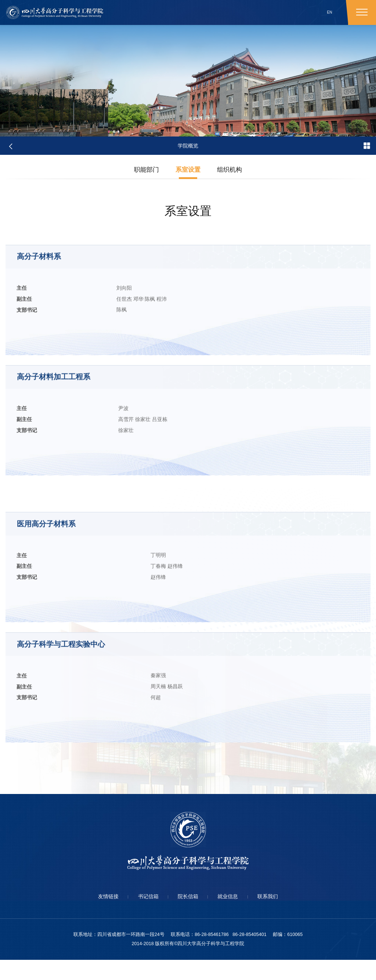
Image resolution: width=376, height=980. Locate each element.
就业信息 (232, 917)
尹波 (75, 448)
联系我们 (277, 917)
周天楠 (77, 736)
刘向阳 (77, 323)
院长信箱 (188, 917)
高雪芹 (77, 459)
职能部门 (145, 171)
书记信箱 (144, 917)
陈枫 (104, 334)
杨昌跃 (94, 736)
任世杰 (77, 334)
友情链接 (99, 917)
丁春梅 (77, 611)
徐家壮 (94, 459)
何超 (75, 747)
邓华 (92, 334)
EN (330, 12)
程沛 (115, 334)
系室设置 (188, 171)
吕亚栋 (111, 459)
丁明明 (77, 599)
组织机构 (231, 171)
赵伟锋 (94, 611)
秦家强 (77, 724)
